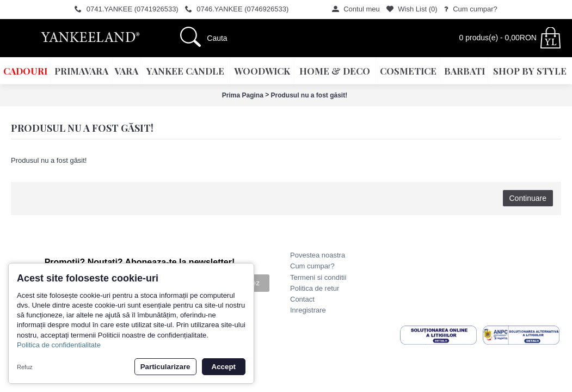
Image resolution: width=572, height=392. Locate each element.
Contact (302, 299)
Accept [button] (224, 367)
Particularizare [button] (165, 367)
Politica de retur (315, 288)
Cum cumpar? (312, 266)
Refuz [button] (25, 367)
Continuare (528, 198)
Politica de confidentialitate (59, 345)
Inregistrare (308, 310)
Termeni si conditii (318, 277)
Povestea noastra (318, 255)
